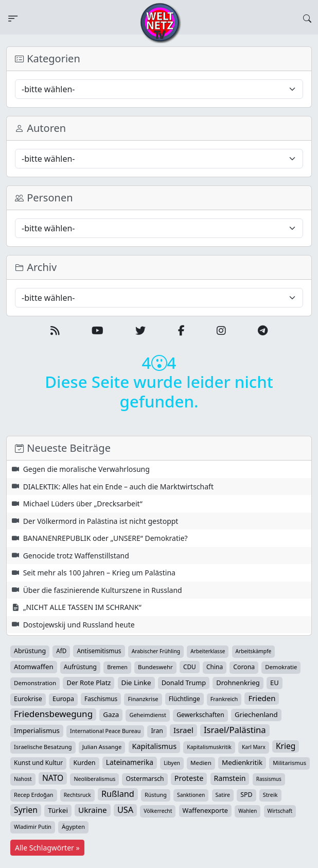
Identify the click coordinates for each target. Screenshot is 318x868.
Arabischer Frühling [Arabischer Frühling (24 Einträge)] (156, 651)
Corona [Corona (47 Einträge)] (244, 667)
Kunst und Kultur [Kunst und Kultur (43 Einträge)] (38, 763)
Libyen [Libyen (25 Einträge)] (172, 763)
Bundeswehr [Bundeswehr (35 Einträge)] (155, 667)
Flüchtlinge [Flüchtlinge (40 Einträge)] (184, 699)
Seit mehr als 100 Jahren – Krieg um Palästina (99, 573)
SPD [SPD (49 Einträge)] (246, 795)
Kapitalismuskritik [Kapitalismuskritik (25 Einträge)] (209, 747)
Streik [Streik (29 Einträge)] (270, 795)
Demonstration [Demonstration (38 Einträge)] (35, 683)
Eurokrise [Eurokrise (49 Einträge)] (28, 699)
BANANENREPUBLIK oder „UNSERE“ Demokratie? (105, 538)
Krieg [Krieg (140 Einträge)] (286, 746)
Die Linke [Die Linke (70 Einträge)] (136, 683)
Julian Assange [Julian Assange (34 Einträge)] (102, 747)
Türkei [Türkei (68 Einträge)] (58, 810)
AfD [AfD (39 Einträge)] (61, 651)
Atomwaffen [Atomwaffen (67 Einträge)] (34, 667)
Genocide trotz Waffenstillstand (76, 556)
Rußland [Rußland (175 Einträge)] (118, 794)
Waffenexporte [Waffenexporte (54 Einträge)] (205, 810)
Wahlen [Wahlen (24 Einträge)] (248, 811)
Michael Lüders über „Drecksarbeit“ (83, 504)
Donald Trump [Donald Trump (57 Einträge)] (184, 683)
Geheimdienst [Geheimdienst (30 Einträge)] (148, 715)
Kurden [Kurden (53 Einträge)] (84, 763)
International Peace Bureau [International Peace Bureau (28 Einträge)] (105, 731)
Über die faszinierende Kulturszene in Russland (103, 590)
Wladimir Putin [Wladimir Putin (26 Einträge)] (33, 827)
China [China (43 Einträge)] (215, 667)
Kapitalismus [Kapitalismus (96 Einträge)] (155, 746)
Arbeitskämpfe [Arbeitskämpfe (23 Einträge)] (254, 651)
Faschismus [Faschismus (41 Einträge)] (101, 699)
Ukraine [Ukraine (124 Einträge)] (93, 810)
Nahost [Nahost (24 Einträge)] (23, 779)
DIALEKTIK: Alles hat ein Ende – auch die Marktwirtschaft (118, 487)
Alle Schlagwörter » (47, 848)
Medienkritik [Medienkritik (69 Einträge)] (242, 762)
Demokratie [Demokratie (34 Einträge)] (281, 667)
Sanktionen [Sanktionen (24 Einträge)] (191, 795)
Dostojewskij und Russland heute (79, 625)
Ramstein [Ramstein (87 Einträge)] (230, 778)
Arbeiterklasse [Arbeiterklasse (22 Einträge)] (208, 651)
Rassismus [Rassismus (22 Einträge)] (269, 779)
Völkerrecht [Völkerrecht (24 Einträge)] (158, 811)
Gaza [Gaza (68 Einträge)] (111, 714)
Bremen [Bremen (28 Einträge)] (117, 667)
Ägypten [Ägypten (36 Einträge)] (73, 827)
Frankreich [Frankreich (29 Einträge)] (224, 699)
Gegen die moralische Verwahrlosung (86, 469)
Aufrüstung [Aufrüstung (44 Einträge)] (80, 667)
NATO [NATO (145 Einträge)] (53, 778)
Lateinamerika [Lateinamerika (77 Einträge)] (130, 762)
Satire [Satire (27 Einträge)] (223, 795)
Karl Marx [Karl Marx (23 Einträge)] (254, 747)
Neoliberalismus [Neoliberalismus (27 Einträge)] (94, 779)
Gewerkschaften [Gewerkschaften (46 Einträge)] (200, 715)
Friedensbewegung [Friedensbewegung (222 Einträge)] (53, 714)
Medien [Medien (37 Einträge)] (201, 763)
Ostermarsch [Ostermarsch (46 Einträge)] (145, 779)
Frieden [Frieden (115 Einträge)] (262, 698)
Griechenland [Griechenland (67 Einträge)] (256, 714)
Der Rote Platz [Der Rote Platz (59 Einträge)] (89, 683)
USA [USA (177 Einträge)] (125, 810)
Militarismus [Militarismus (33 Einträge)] (289, 763)
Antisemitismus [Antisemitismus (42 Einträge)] (99, 651)
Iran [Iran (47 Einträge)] (157, 731)
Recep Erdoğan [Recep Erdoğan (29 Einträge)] (34, 795)
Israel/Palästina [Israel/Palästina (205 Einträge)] (235, 730)
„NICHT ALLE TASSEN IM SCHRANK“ (82, 607)
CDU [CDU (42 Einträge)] (190, 667)
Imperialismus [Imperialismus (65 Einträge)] (37, 730)
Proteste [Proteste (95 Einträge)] (189, 778)
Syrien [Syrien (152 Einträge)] (26, 810)
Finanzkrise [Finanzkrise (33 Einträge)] (143, 699)
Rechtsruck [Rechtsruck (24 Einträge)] (77, 795)
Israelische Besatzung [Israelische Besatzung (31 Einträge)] (43, 747)
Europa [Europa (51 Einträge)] (63, 699)
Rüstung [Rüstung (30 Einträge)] (156, 795)
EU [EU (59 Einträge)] (275, 683)
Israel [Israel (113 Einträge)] (183, 730)
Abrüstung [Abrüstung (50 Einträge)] (30, 651)
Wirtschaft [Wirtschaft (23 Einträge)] (280, 811)
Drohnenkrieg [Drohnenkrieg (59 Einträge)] (238, 683)
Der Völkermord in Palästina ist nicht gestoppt (101, 521)
